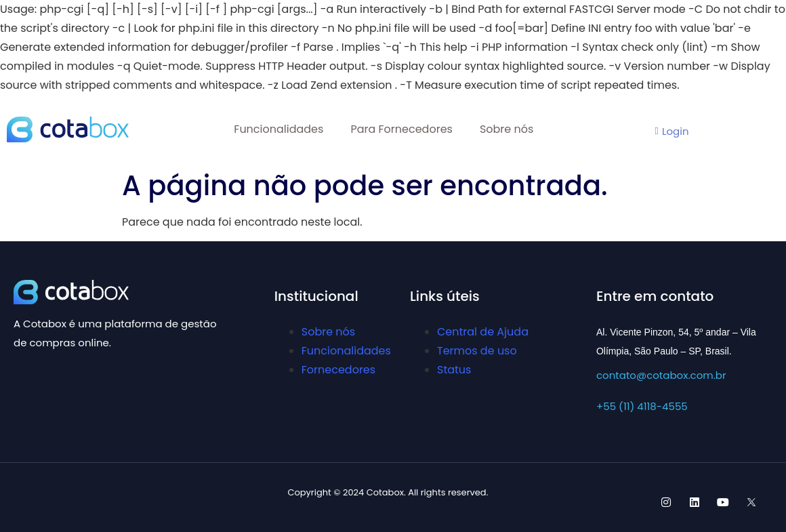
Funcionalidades (278, 129)
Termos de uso (477, 351)
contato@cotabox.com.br (661, 375)
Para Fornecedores (401, 129)
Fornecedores (338, 370)
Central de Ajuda (483, 332)
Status (454, 370)
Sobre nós (506, 129)
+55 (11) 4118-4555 (642, 406)
